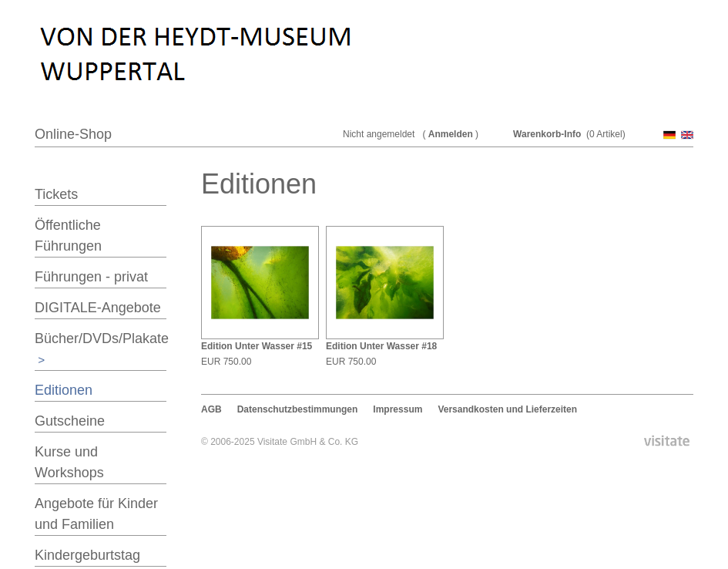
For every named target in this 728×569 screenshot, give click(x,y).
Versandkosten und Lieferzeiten (507, 409)
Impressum (398, 409)
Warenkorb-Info (547, 134)
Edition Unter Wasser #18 (381, 346)
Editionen (64, 390)
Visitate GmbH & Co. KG (308, 442)
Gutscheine (70, 421)
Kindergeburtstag (87, 555)
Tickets (56, 194)
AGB (211, 409)
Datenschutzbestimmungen (298, 409)
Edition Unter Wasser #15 (257, 346)
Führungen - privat (91, 277)
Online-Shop (73, 134)
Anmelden (451, 134)
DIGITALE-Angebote (98, 308)
